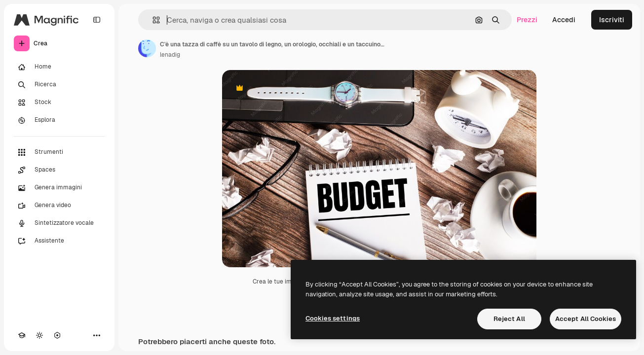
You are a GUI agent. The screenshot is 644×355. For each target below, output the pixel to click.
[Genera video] (59, 206)
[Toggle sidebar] (97, 20)
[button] (152, 20)
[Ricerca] (59, 85)
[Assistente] (59, 241)
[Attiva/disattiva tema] (39, 335)
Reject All (509, 319)
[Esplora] (59, 120)
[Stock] (59, 103)
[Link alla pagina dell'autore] (147, 48)
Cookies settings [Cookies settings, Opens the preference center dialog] (333, 318)
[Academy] (22, 335)
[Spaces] (59, 170)
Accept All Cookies (586, 319)
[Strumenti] (59, 152)
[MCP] (57, 335)
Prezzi (527, 20)
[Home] (59, 67)
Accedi (564, 20)
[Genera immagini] (59, 188)
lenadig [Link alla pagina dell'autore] (170, 55)
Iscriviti (612, 20)
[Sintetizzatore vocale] (59, 223)
